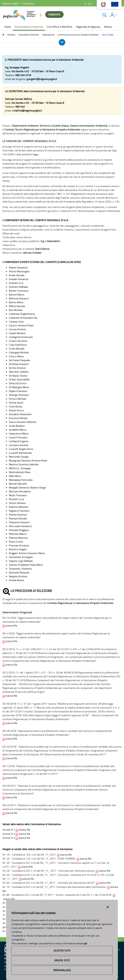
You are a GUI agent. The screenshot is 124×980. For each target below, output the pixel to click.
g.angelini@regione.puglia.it (42, 79)
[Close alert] (108, 906)
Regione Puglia (11, 3)
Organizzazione (48, 35)
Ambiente (11, 35)
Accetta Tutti (62, 951)
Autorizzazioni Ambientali (29, 35)
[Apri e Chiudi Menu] (62, 42)
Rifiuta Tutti (62, 960)
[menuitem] (8, 27)
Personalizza (62, 970)
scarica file (11, 626)
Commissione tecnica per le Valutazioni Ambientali (78, 35)
